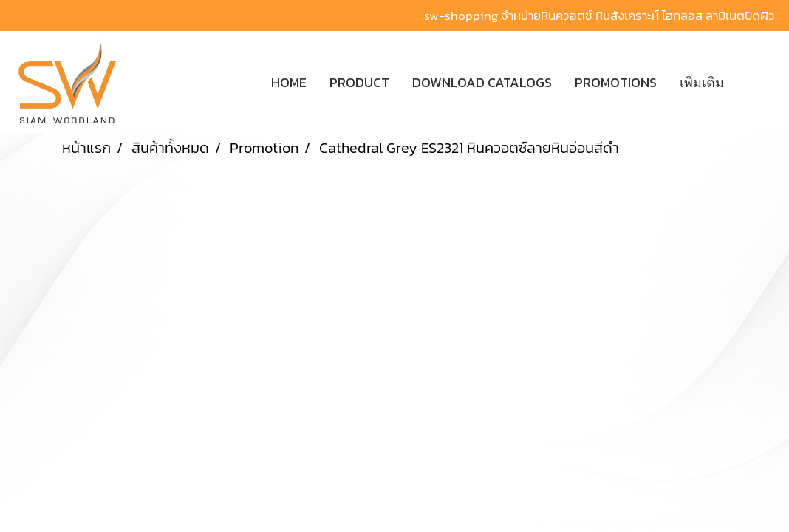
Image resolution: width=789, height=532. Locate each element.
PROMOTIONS (616, 82)
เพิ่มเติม (702, 82)
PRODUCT (359, 82)
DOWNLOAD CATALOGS (482, 82)
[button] (757, 82)
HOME (289, 82)
